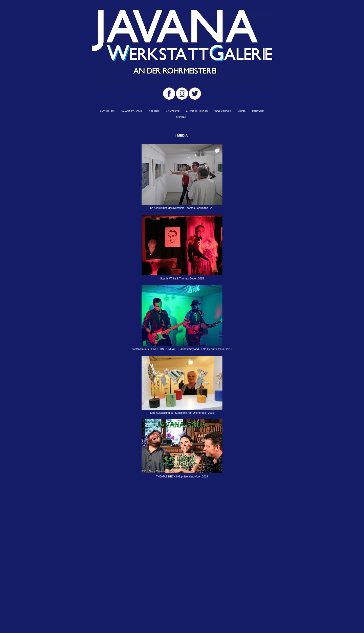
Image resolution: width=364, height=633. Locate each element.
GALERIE (154, 111)
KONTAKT (182, 117)
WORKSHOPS (223, 111)
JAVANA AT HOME (131, 111)
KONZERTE (173, 111)
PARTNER (258, 111)
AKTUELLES (107, 111)
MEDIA (242, 111)
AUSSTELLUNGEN (197, 111)
